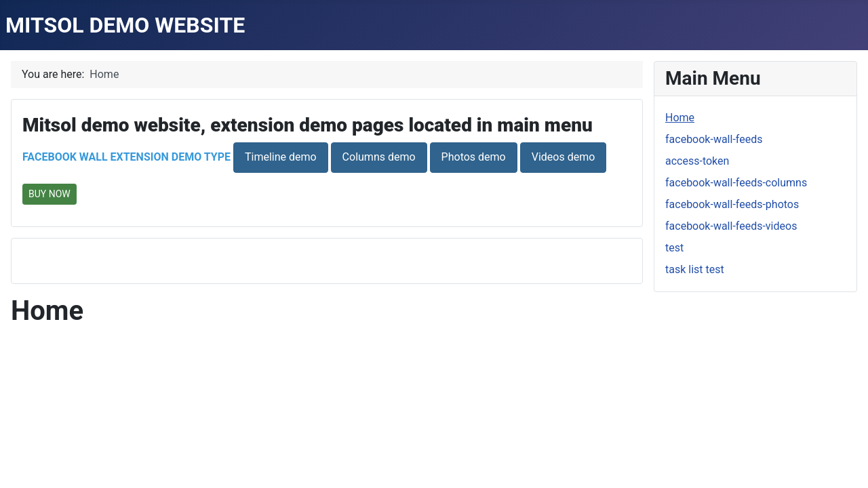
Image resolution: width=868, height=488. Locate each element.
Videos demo (564, 157)
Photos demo (474, 157)
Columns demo (379, 157)
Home (680, 118)
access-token (697, 161)
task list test (695, 269)
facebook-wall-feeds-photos (732, 204)
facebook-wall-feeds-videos (731, 226)
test (674, 248)
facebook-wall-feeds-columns (736, 183)
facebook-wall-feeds (714, 139)
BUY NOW (50, 194)
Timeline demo (281, 157)
